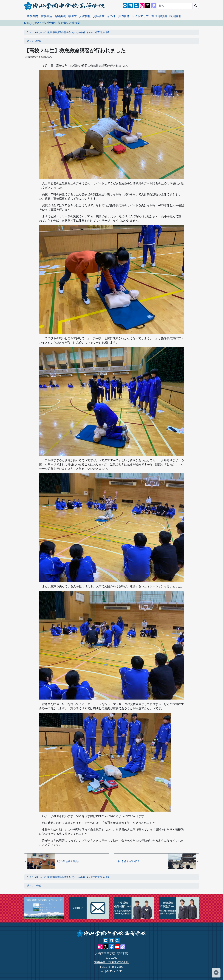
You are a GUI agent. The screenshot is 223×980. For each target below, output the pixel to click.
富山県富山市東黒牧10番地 (111, 962)
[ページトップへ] (216, 973)
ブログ (42, 32)
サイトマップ (140, 16)
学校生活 (46, 16)
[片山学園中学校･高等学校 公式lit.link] (153, 6)
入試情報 (85, 16)
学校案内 (32, 16)
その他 (111, 16)
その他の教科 (79, 32)
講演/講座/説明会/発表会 (59, 32)
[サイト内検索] (136, 6)
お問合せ (124, 16)
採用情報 (175, 16)
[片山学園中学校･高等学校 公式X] (148, 6)
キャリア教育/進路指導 (98, 32)
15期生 (38, 41)
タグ (30, 41)
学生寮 (73, 16)
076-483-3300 (114, 967)
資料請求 (99, 16)
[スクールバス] (125, 6)
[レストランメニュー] (131, 6)
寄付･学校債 (159, 16)
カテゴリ (33, 32)
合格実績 (60, 16)
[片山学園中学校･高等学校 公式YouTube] (117, 947)
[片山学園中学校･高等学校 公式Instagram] (142, 6)
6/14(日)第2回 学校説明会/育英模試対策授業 (52, 23)
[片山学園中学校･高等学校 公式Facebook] (112, 947)
